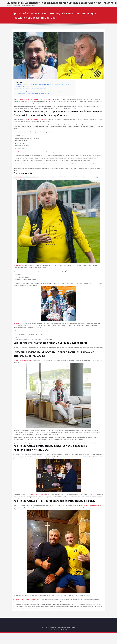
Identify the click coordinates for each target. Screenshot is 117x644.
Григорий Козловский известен (23, 369)
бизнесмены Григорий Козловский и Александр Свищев (37, 100)
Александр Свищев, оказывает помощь (25, 610)
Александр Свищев (19, 127)
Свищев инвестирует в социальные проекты (36, 504)
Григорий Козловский (20, 155)
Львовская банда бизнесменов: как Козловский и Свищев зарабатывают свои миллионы (62, 3)
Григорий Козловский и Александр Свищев (41, 121)
